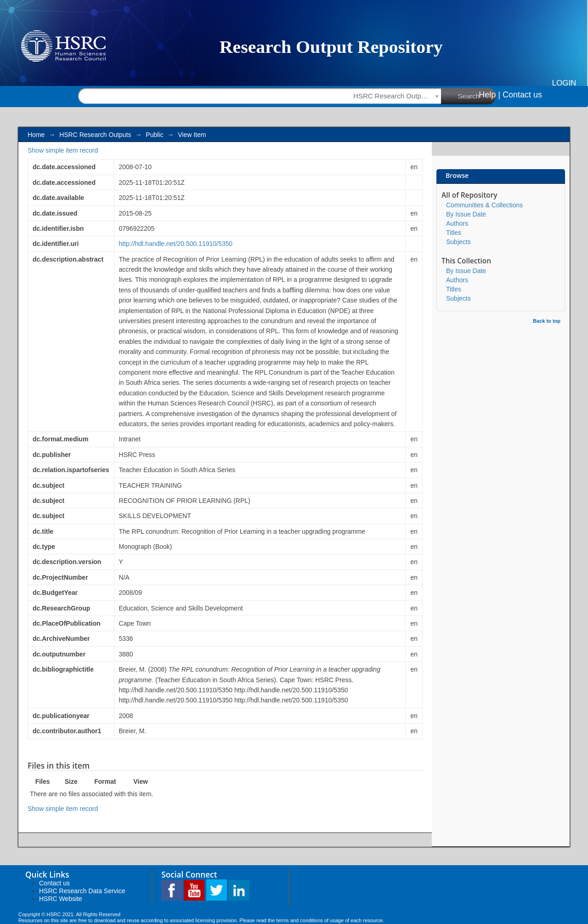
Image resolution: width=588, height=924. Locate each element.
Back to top (547, 321)
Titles (454, 233)
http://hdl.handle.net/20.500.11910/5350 (176, 244)
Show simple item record (63, 150)
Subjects (458, 242)
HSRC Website (61, 899)
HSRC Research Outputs (95, 135)
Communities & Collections (484, 205)
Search (477, 96)
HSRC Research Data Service (82, 891)
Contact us (522, 95)
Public (154, 135)
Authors (457, 223)
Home (36, 135)
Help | (489, 95)
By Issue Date (466, 214)
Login (564, 83)
